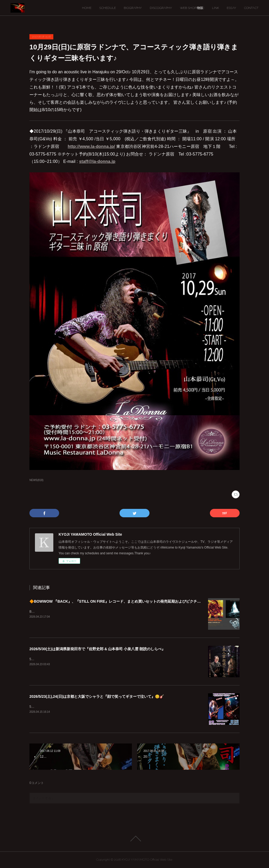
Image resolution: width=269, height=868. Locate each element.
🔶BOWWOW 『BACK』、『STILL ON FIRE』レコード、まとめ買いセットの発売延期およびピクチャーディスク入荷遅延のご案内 (139, 601)
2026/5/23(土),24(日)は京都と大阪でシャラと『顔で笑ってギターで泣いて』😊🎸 (97, 696)
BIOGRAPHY (133, 8)
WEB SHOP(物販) (192, 8)
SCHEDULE (108, 8)
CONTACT (251, 8)
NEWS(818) (36, 480)
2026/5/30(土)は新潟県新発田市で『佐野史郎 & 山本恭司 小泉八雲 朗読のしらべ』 (97, 649)
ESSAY (231, 8)
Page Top (134, 839)
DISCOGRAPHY (161, 8)
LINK (215, 8)
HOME (87, 8)
